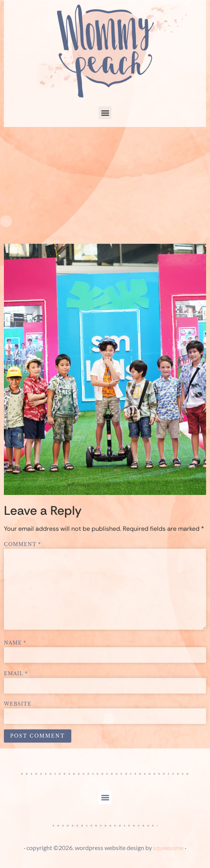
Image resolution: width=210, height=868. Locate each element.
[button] (105, 113)
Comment (22, 544)
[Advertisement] (105, 185)
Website (18, 704)
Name (15, 643)
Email (16, 674)
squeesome (168, 848)
